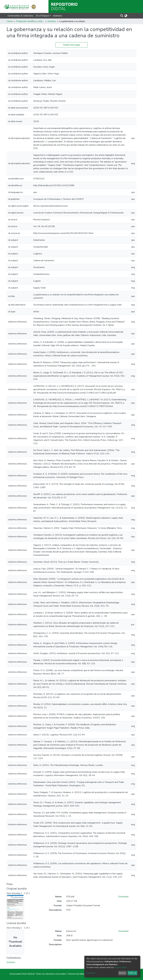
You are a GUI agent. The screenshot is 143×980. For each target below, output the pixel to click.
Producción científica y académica (30, 21)
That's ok (132, 973)
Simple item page (71, 45)
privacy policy (120, 967)
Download (123, 897)
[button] (126, 16)
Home (10, 21)
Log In (131, 16)
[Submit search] (122, 16)
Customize (91, 973)
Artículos (52, 21)
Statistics (58, 16)
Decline (122, 973)
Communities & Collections (21, 16)
